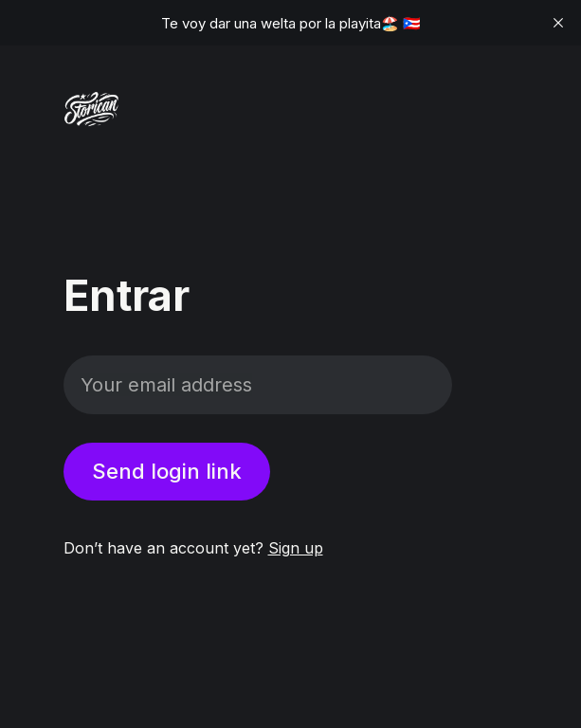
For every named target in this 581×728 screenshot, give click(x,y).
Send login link (167, 471)
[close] (558, 23)
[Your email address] (258, 385)
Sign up (296, 548)
